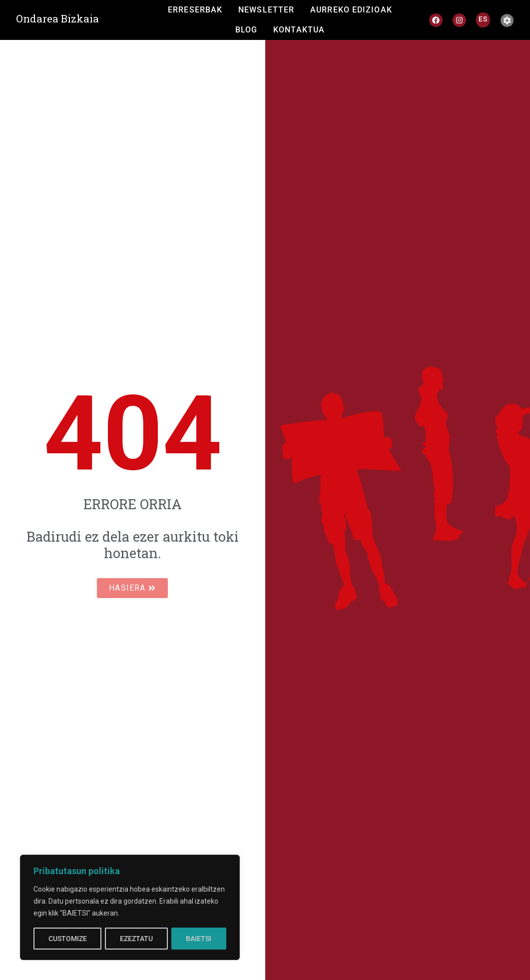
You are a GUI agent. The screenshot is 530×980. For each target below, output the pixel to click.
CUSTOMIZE (67, 939)
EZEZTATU (136, 939)
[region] (130, 908)
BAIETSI (199, 939)
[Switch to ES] (483, 19)
